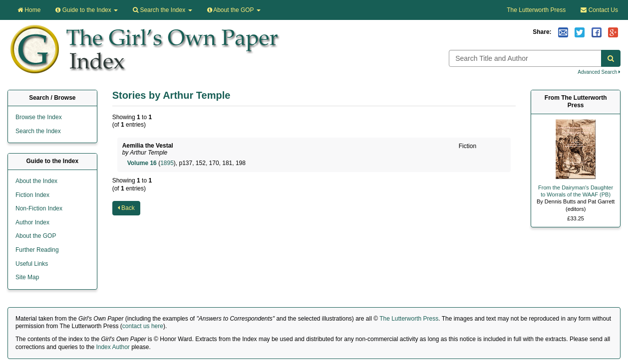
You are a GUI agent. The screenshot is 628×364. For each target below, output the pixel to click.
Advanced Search (599, 72)
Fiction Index (32, 195)
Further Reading (37, 250)
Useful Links (32, 264)
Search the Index (38, 131)
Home (29, 10)
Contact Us (599, 10)
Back (126, 208)
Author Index (32, 222)
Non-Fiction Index (39, 208)
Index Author (113, 347)
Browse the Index (39, 117)
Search (162, 10)
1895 (167, 163)
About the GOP (234, 10)
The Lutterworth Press (536, 10)
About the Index (36, 181)
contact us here (143, 326)
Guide (87, 10)
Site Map (27, 277)
